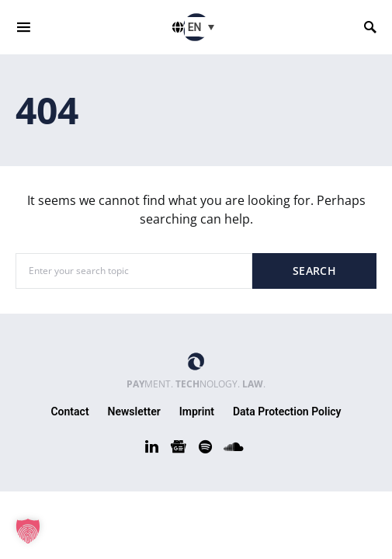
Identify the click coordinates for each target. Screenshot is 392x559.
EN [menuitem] (195, 27)
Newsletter (134, 411)
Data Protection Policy (287, 411)
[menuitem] (203, 27)
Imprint (197, 411)
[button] (28, 531)
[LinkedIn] (152, 446)
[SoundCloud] (234, 446)
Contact (69, 411)
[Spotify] (205, 446)
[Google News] (179, 446)
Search (314, 271)
